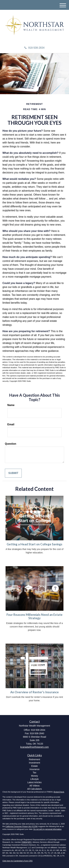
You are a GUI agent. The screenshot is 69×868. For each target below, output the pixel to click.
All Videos (34, 786)
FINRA (24, 842)
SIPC (30, 842)
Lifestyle (34, 779)
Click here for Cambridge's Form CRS (17, 861)
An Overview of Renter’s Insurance (34, 692)
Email (11, 424)
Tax (35, 773)
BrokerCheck (59, 792)
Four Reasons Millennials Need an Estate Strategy (34, 616)
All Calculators (34, 789)
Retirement (34, 759)
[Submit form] (13, 473)
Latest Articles (34, 782)
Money (34, 776)
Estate (35, 766)
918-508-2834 (34, 48)
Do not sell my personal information (47, 829)
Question (11, 444)
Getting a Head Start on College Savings (34, 544)
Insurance (34, 769)
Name (11, 405)
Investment (34, 763)
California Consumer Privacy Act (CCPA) (22, 826)
